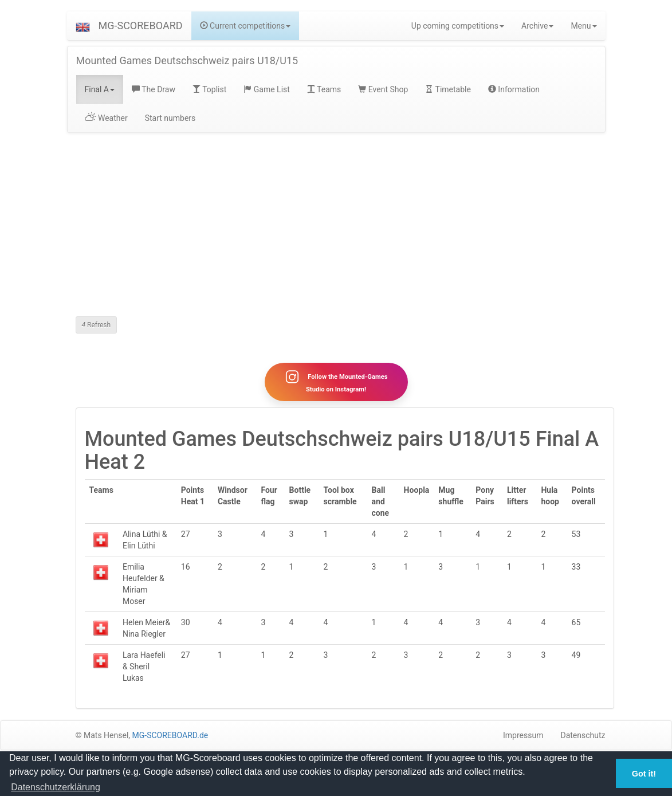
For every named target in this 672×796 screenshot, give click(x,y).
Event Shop (383, 89)
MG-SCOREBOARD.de (170, 735)
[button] (83, 26)
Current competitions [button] (245, 26)
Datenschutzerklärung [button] (56, 787)
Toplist (209, 89)
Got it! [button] (644, 774)
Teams (324, 89)
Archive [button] (537, 26)
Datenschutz (583, 735)
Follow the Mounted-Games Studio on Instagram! (336, 382)
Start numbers (170, 118)
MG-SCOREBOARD (141, 26)
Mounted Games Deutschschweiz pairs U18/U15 (187, 60)
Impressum (523, 735)
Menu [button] (583, 26)
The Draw (154, 89)
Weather (106, 118)
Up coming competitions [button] (458, 26)
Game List (267, 89)
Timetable (448, 89)
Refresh (97, 325)
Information (514, 89)
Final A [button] (100, 89)
